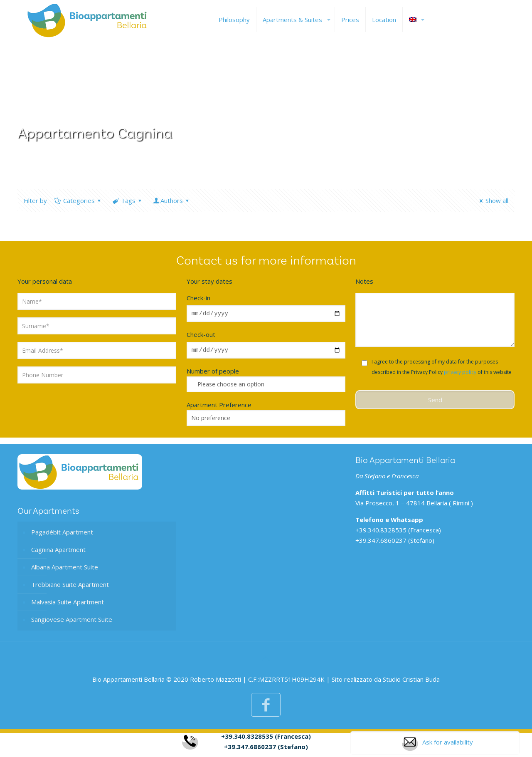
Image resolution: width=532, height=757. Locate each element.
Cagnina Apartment (58, 552)
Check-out (201, 336)
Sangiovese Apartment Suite (72, 622)
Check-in (198, 298)
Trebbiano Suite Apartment (70, 587)
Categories (78, 200)
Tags (128, 200)
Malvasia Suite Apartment (68, 604)
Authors (172, 200)
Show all (493, 200)
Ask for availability (437, 745)
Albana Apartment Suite (65, 569)
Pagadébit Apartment (62, 534)
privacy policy (460, 372)
